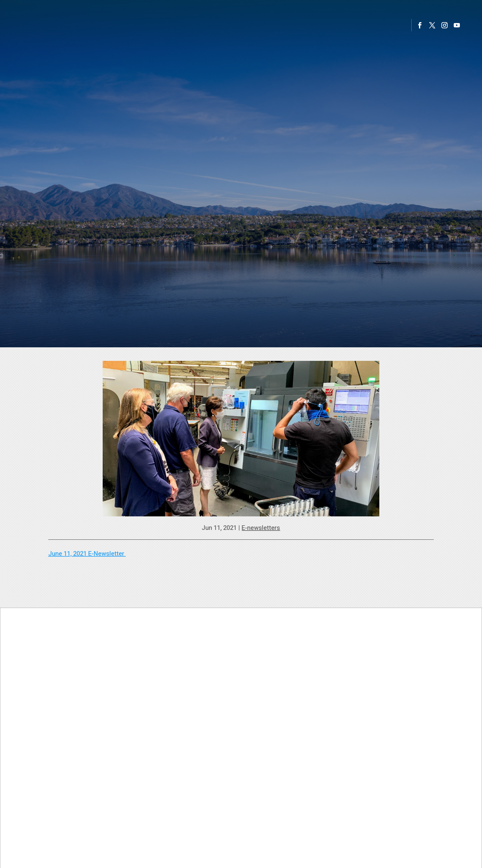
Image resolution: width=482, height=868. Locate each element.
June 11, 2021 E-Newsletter (87, 554)
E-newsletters (261, 528)
